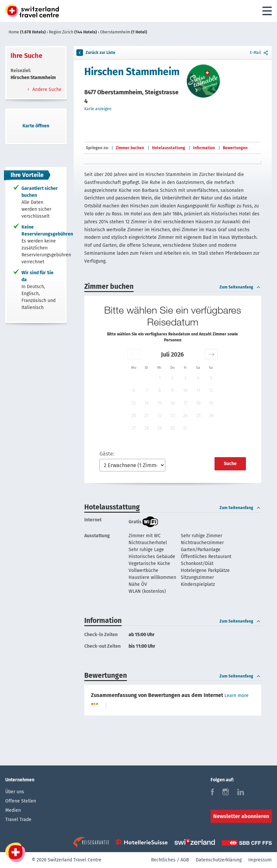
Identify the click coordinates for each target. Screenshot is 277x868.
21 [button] (147, 416)
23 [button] (173, 416)
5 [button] (211, 378)
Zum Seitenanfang (240, 287)
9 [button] (172, 391)
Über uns (15, 792)
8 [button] (160, 391)
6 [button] (134, 391)
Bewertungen (235, 148)
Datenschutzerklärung (219, 860)
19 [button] (211, 403)
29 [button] (160, 428)
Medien (13, 810)
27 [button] (134, 428)
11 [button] (198, 391)
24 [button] (185, 416)
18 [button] (198, 403)
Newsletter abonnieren (241, 816)
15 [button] (159, 403)
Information (204, 148)
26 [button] (211, 416)
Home (28, 32)
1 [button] (160, 378)
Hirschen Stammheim (132, 72)
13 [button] (134, 403)
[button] (134, 354)
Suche (230, 464)
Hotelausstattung (169, 148)
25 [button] (198, 416)
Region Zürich (73, 32)
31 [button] (185, 428)
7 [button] (147, 391)
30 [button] (172, 428)
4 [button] (198, 378)
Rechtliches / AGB (170, 860)
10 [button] (185, 391)
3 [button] (185, 378)
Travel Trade (18, 820)
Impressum (260, 860)
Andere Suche (46, 89)
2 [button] (172, 378)
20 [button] (134, 416)
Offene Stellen (21, 801)
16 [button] (172, 403)
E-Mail (259, 53)
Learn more (237, 695)
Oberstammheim (124, 32)
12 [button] (211, 391)
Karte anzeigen (98, 109)
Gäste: (107, 454)
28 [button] (147, 428)
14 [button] (147, 403)
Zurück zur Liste (96, 53)
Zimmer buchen (130, 148)
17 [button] (185, 403)
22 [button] (160, 416)
